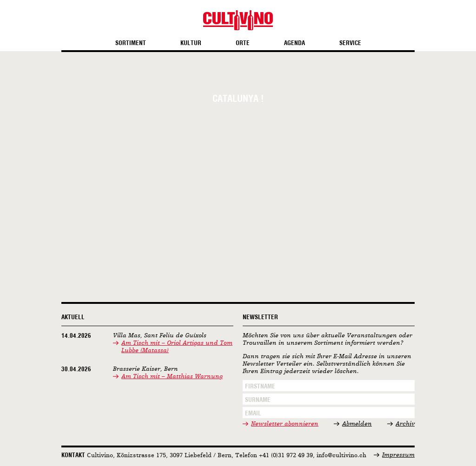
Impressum (398, 455)
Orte (243, 43)
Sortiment (131, 43)
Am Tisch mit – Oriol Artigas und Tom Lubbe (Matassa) (177, 347)
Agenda (294, 43)
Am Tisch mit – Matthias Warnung (172, 377)
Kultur (191, 43)
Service (350, 43)
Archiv (405, 424)
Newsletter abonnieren (285, 424)
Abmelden (357, 424)
